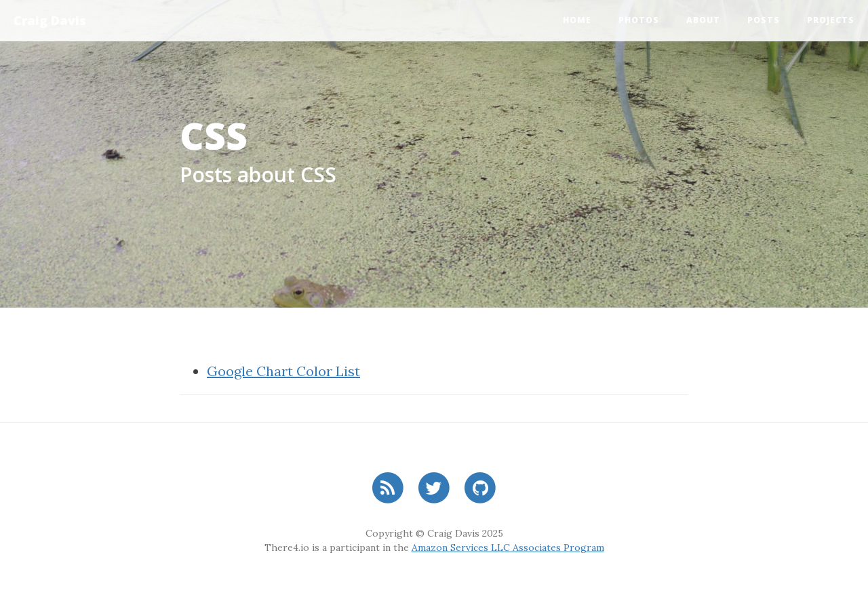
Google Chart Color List (283, 371)
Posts (764, 20)
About (703, 20)
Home (577, 20)
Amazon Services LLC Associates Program (508, 548)
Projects (831, 20)
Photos (639, 20)
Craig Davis (50, 20)
